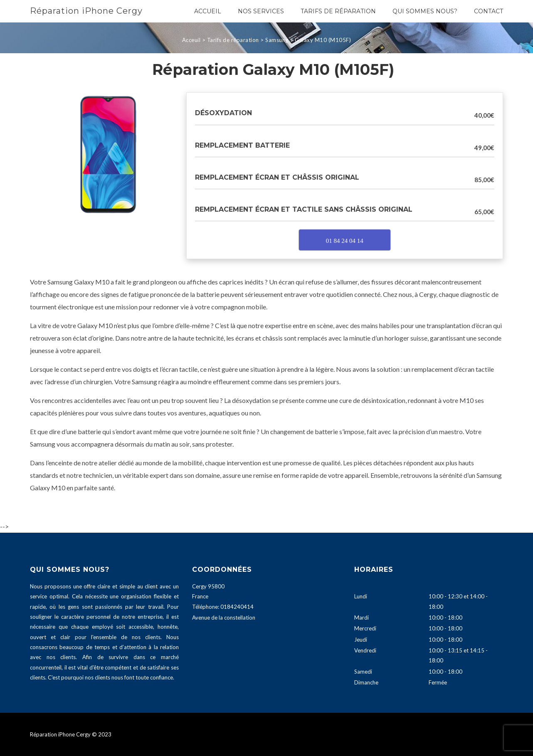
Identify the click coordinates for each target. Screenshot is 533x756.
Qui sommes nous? (425, 11)
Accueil (208, 11)
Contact (489, 11)
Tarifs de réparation (338, 11)
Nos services (261, 11)
